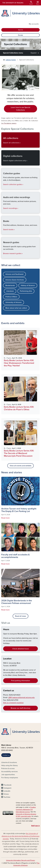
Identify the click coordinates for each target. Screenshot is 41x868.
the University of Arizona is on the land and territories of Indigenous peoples (20, 836)
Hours (6, 629)
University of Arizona (14, 302)
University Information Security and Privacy (21, 860)
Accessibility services (9, 772)
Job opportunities (8, 775)
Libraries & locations (9, 762)
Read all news (20, 616)
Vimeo (6, 794)
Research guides (3, 256)
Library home (11, 60)
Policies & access (8, 769)
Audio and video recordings (3, 211)
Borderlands (10, 285)
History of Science (28, 285)
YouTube (7, 797)
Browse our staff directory (20, 708)
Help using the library (10, 765)
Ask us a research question (13, 703)
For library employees (10, 778)
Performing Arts (26, 291)
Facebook (8, 785)
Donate (20, 35)
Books (3, 233)
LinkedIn (7, 791)
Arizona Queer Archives (15, 280)
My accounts (34, 24)
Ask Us (21, 30)
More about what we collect (16, 308)
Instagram (8, 788)
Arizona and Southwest (14, 274)
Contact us (9, 691)
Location (7, 659)
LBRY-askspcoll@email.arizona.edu (21, 698)
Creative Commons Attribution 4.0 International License (26, 810)
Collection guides (3, 187)
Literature (10, 291)
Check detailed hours (21, 649)
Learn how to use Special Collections (20, 109)
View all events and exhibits (20, 466)
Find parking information (20, 681)
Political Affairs (11, 297)
